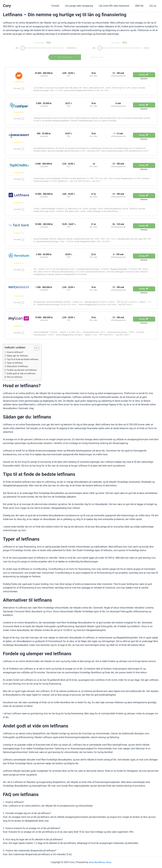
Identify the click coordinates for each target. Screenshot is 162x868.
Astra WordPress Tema (100, 862)
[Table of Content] (39, 348)
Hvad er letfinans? (16, 352)
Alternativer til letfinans (18, 366)
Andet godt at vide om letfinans (22, 374)
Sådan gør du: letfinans (18, 356)
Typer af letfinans (15, 363)
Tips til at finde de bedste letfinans (24, 359)
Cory (7, 6)
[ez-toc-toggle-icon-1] (37, 348)
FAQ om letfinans (15, 377)
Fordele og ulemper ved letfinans (23, 370)
